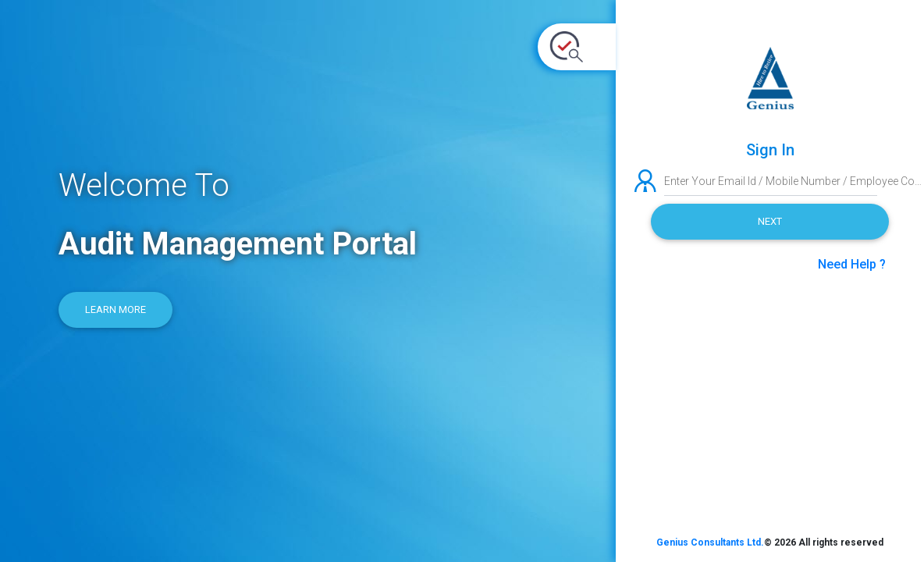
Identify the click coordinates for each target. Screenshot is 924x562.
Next (770, 221)
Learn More (115, 309)
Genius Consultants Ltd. (710, 542)
